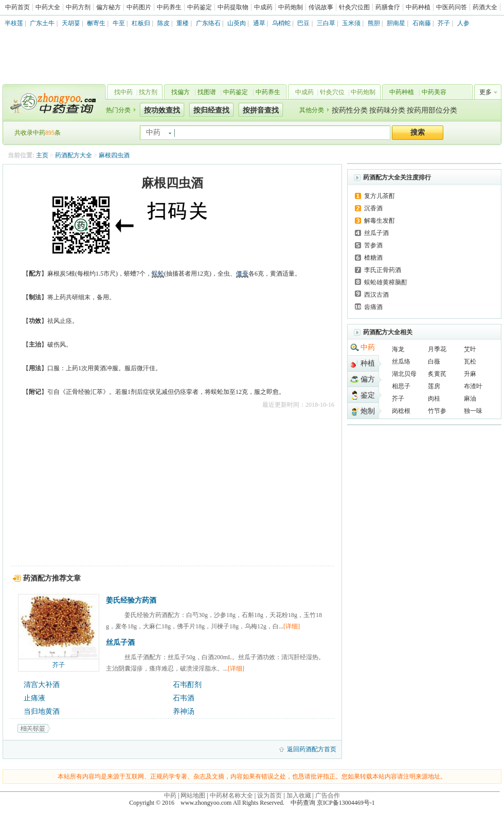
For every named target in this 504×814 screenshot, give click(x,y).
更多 (485, 92)
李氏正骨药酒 (383, 270)
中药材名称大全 (231, 795)
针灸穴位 (332, 92)
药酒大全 (485, 7)
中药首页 (17, 7)
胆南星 (396, 23)
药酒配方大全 (74, 155)
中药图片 (139, 7)
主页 (42, 155)
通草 (259, 23)
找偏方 (181, 92)
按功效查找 (162, 110)
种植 (368, 363)
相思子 (401, 386)
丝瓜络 (401, 361)
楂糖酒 (373, 258)
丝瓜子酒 (120, 643)
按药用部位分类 (432, 110)
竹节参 (437, 411)
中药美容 (434, 92)
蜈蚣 (158, 274)
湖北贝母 (404, 374)
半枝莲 (14, 23)
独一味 (473, 411)
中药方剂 (78, 7)
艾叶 (470, 349)
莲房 (434, 386)
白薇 (434, 361)
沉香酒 (373, 208)
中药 (368, 347)
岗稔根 (401, 411)
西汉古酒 (376, 295)
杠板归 (141, 23)
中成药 (263, 7)
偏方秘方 (109, 7)
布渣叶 (473, 386)
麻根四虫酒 (114, 155)
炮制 (368, 411)
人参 (463, 23)
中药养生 (169, 7)
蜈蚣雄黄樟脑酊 (386, 282)
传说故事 (321, 7)
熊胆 (374, 23)
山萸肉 (237, 23)
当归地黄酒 (42, 711)
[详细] (292, 626)
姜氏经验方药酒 (131, 600)
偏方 (368, 379)
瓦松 (470, 361)
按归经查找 (211, 110)
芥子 (444, 23)
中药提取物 (233, 7)
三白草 (326, 23)
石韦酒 (184, 698)
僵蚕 (242, 274)
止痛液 (34, 698)
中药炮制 (291, 7)
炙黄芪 (437, 374)
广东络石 (208, 23)
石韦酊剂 (187, 685)
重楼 (183, 23)
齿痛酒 (373, 307)
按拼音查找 (261, 110)
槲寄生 (96, 23)
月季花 (437, 349)
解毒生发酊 (380, 221)
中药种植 (418, 7)
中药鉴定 (200, 7)
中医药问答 (452, 7)
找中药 (123, 92)
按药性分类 (350, 110)
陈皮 (164, 23)
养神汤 (184, 711)
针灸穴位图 (354, 7)
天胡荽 (71, 23)
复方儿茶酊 (380, 196)
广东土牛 (42, 23)
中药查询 (52, 103)
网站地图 (193, 795)
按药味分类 (387, 110)
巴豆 (303, 23)
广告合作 (328, 795)
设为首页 (269, 795)
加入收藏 (299, 795)
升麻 (470, 374)
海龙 (398, 349)
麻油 (470, 399)
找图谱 (207, 92)
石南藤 (422, 23)
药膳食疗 (388, 7)
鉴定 (368, 395)
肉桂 (434, 399)
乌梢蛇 (281, 23)
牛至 (119, 23)
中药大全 (48, 7)
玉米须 (351, 23)
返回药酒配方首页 (312, 749)
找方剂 (148, 92)
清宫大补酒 (42, 685)
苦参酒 (373, 245)
